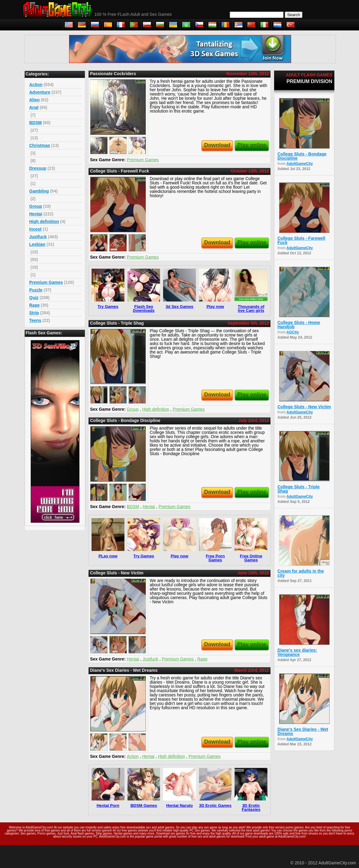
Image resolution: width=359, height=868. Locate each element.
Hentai (36, 214)
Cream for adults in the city (301, 573)
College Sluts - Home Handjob (299, 325)
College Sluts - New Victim (304, 407)
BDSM (35, 123)
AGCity (293, 332)
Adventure (40, 92)
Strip (34, 313)
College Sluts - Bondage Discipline (302, 156)
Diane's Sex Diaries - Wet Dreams (303, 731)
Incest (35, 229)
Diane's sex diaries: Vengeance (297, 652)
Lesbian (37, 244)
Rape (34, 305)
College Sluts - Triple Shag (298, 489)
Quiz (34, 298)
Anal (34, 107)
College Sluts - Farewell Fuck (301, 240)
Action (36, 85)
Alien (34, 100)
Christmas (40, 145)
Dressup (38, 168)
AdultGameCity (300, 164)
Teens (35, 320)
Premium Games (46, 282)
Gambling (39, 191)
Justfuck (38, 237)
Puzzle (36, 290)
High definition (44, 221)
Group (36, 206)
